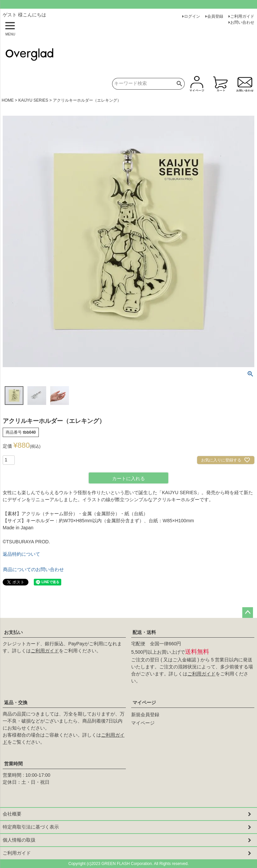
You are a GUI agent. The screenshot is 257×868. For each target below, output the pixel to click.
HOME (8, 100)
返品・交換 (16, 702)
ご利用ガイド (242, 16)
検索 (180, 84)
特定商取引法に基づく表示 (31, 827)
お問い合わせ (242, 22)
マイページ (144, 702)
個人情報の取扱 (19, 840)
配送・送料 (144, 632)
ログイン (192, 16)
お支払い (13, 632)
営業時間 (13, 764)
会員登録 (215, 16)
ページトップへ (248, 613)
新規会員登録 (145, 715)
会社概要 (12, 814)
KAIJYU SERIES (33, 100)
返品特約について (21, 554)
